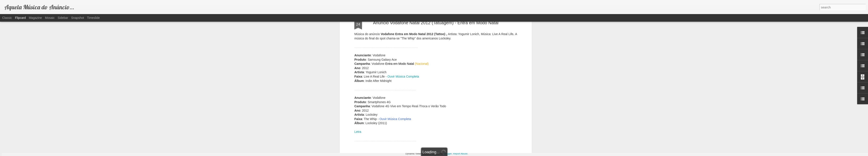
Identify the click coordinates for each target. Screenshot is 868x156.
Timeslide (93, 18)
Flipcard (20, 18)
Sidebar (63, 18)
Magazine (35, 18)
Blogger (448, 154)
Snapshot (78, 18)
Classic (7, 18)
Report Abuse (460, 154)
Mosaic (50, 18)
